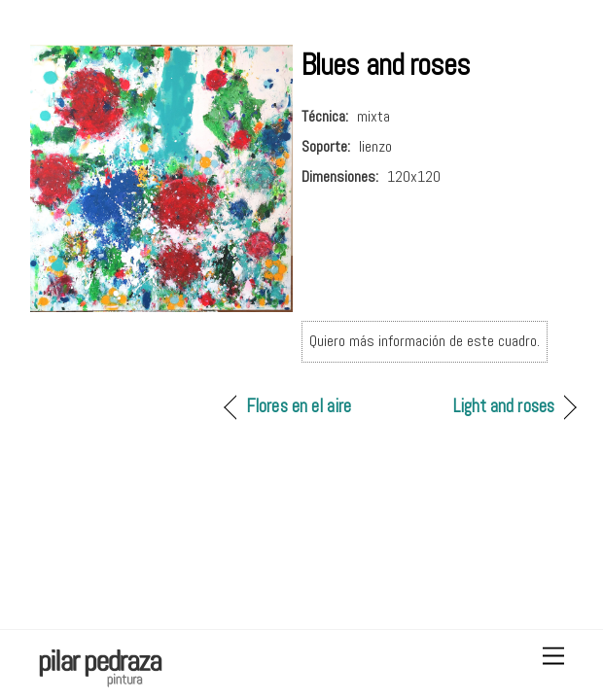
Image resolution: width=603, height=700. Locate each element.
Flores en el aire (299, 406)
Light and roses (504, 406)
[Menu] (553, 657)
